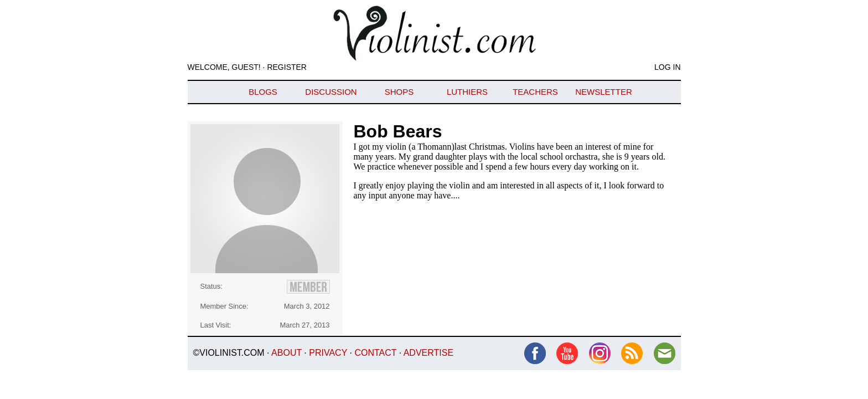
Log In (667, 67)
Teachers (535, 92)
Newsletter (604, 92)
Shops (399, 92)
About (286, 353)
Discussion (331, 92)
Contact (375, 353)
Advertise (428, 353)
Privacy (328, 353)
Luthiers (467, 92)
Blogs (263, 92)
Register (287, 67)
